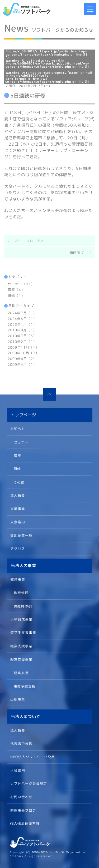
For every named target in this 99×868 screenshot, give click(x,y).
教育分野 (21, 593)
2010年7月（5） (22, 336)
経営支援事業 (21, 659)
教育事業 (18, 579)
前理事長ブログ (23, 810)
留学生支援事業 (23, 633)
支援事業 (17, 509)
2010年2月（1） (22, 342)
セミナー (21, 442)
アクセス (17, 549)
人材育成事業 (21, 619)
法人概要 (17, 495)
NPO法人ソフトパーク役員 (32, 757)
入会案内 (17, 522)
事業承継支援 (25, 686)
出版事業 (17, 699)
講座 (17, 455)
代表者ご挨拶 (21, 743)
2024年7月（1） (22, 313)
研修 (17, 468)
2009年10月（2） (23, 353)
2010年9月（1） (22, 330)
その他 (19, 482)
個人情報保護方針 (25, 823)
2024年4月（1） (22, 319)
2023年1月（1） (22, 324)
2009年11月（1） (23, 347)
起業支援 (21, 673)
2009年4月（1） (22, 364)
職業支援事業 (21, 646)
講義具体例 (23, 606)
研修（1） (16, 295)
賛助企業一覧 (21, 535)
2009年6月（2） (22, 359)
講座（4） (16, 289)
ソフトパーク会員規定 (29, 783)
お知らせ (18, 428)
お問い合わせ (21, 797)
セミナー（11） (21, 284)
